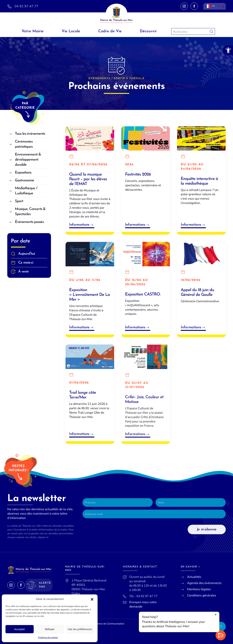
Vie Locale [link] (71, 31)
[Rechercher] (193, 31)
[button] (92, 599)
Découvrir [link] (148, 31)
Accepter (20, 629)
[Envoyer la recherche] (211, 31)
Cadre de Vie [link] (110, 31)
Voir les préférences (80, 629)
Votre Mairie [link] (33, 31)
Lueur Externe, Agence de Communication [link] (101, 624)
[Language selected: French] (215, 6)
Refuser (50, 629)
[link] (228, 50)
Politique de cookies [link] (48, 637)
